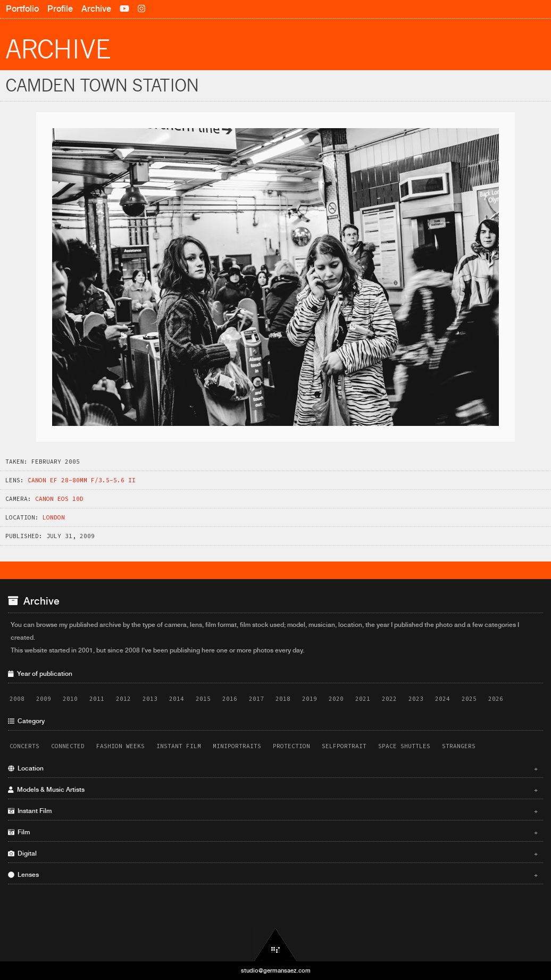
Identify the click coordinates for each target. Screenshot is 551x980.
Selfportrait (344, 746)
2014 (177, 699)
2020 (336, 699)
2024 (443, 699)
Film (273, 832)
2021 (363, 699)
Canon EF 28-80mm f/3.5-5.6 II (82, 480)
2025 (469, 699)
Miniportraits (237, 746)
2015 (203, 699)
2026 (496, 699)
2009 (44, 699)
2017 (256, 699)
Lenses (273, 875)
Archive (96, 9)
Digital (273, 853)
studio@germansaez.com (276, 970)
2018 (283, 699)
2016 (230, 699)
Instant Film (179, 746)
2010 (70, 699)
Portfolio (22, 9)
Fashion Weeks (120, 746)
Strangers (459, 746)
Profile (60, 9)
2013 (150, 699)
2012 (123, 699)
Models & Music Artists (273, 790)
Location (273, 768)
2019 (310, 699)
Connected (68, 746)
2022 (389, 699)
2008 (17, 699)
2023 (416, 699)
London (54, 517)
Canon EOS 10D (59, 499)
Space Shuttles (404, 746)
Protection (291, 746)
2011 (97, 699)
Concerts (24, 746)
